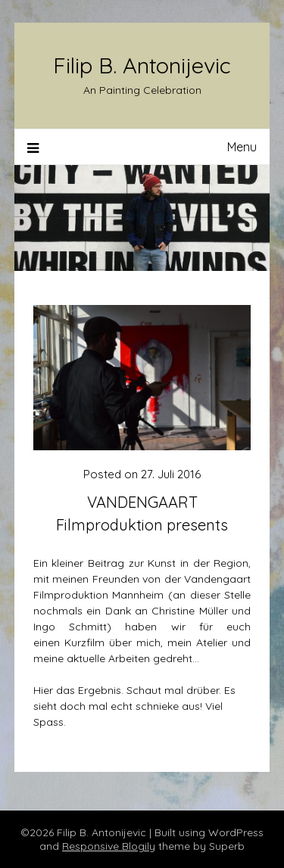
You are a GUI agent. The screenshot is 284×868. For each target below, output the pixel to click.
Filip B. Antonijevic (142, 65)
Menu (242, 147)
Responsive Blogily (109, 846)
